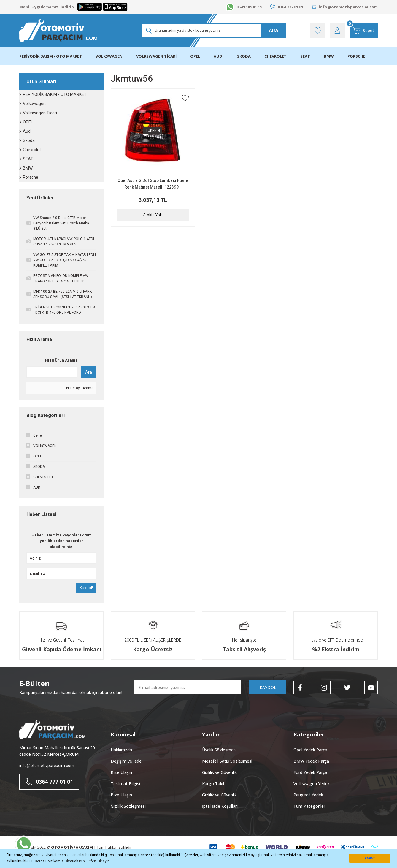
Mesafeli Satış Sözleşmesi (227, 761)
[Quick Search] (52, 372)
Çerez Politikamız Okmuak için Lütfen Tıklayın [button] (72, 861)
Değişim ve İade (126, 761)
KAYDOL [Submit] (268, 687)
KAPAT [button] (370, 858)
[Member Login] (337, 31)
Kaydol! (86, 588)
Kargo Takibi (214, 784)
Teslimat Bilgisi (125, 784)
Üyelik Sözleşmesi (219, 750)
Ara (89, 372)
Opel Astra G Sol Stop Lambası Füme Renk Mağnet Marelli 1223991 (153, 184)
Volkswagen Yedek (312, 784)
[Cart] (364, 31)
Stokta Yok (153, 215)
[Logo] (58, 31)
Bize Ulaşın (121, 772)
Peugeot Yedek (308, 795)
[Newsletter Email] (187, 687)
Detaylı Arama (80, 388)
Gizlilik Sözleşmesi (128, 806)
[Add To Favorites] (185, 98)
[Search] (214, 31)
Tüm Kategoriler (309, 806)
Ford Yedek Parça (310, 772)
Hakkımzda (121, 750)
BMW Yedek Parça (311, 761)
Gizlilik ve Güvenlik (219, 772)
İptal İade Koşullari (220, 806)
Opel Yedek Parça (310, 750)
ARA (274, 31)
